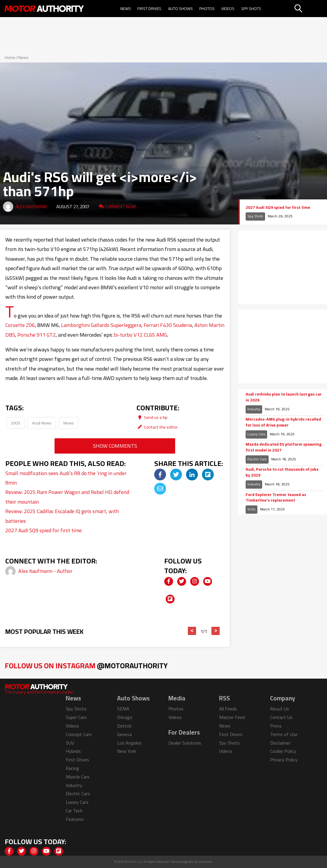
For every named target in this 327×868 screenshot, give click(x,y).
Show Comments (115, 446)
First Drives (149, 9)
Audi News (42, 423)
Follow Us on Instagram (86, 666)
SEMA (123, 709)
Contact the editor (157, 427)
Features (75, 819)
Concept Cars (79, 734)
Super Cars (76, 717)
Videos (228, 9)
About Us (280, 709)
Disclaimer (280, 743)
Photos (207, 9)
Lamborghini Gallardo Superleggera (101, 325)
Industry (254, 409)
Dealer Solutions (185, 743)
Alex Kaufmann (31, 207)
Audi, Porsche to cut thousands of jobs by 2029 (282, 472)
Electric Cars (257, 459)
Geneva (124, 734)
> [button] (216, 631)
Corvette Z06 (20, 325)
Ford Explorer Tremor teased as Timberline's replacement (276, 498)
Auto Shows (180, 9)
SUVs (252, 509)
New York (126, 751)
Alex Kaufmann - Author (45, 571)
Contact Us (281, 717)
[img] (160, 474)
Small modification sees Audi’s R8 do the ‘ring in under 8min (66, 478)
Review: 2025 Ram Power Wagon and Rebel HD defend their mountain (67, 497)
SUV (70, 743)
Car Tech (74, 811)
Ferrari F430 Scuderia (168, 325)
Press (276, 726)
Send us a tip (152, 417)
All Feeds (228, 709)
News (126, 9)
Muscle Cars (78, 777)
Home (10, 57)
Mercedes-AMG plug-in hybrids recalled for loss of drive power (283, 422)
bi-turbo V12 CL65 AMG (141, 335)
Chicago (125, 717)
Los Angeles (129, 743)
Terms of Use (284, 734)
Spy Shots (251, 9)
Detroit (124, 726)
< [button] (192, 631)
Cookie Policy (283, 751)
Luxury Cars (256, 434)
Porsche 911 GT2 (37, 335)
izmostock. (205, 862)
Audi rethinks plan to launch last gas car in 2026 (284, 397)
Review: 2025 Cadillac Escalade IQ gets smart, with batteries (62, 516)
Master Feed (232, 717)
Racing (72, 768)
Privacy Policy (284, 760)
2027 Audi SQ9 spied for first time (43, 530)
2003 (15, 423)
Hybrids (73, 751)
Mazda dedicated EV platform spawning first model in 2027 (284, 447)
